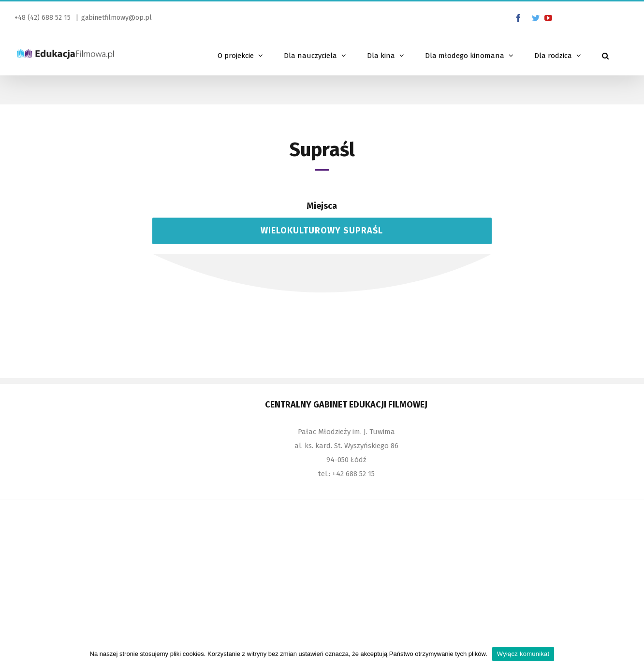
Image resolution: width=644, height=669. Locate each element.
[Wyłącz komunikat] (632, 654)
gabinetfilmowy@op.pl (117, 18)
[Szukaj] (605, 55)
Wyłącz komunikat (523, 654)
